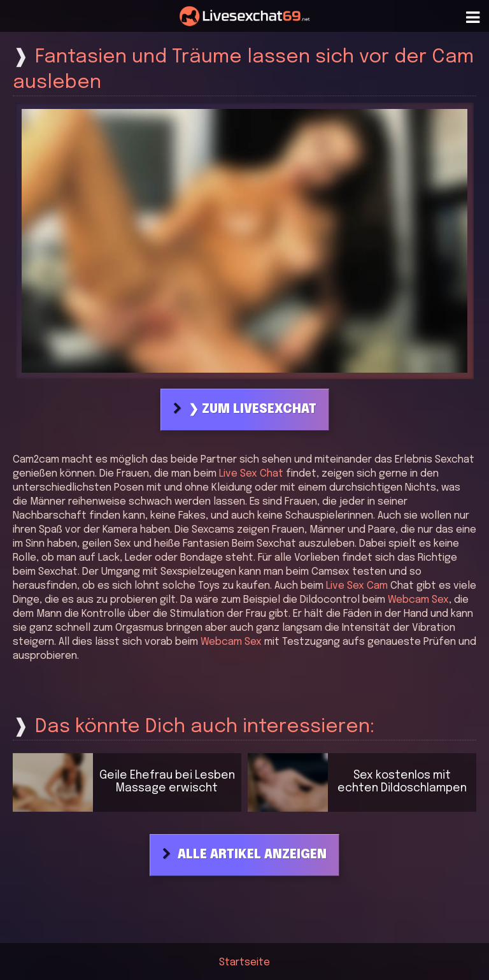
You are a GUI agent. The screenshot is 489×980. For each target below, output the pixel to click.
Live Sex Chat (251, 474)
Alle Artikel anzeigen (252, 855)
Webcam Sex (418, 600)
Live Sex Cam (357, 586)
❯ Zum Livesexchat (252, 410)
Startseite (244, 962)
